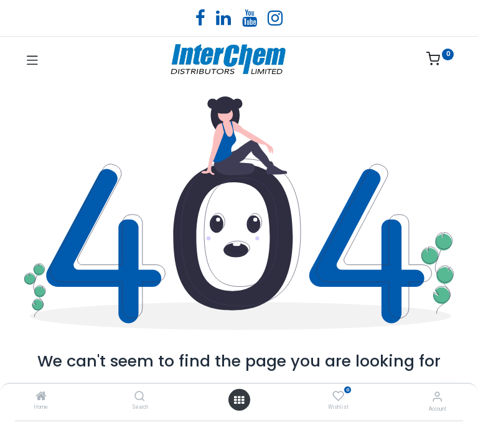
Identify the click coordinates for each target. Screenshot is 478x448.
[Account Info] (437, 397)
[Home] (41, 397)
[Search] (140, 397)
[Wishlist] (338, 396)
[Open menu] (239, 400)
